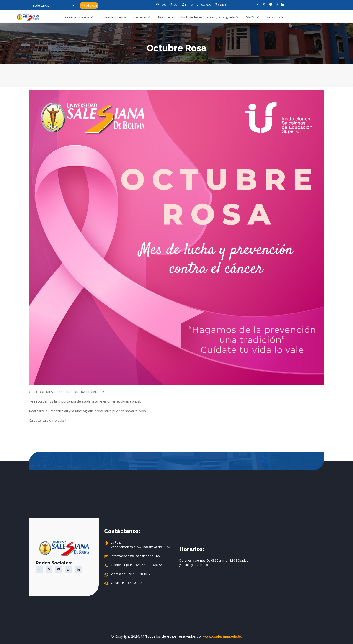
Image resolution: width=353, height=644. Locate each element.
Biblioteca (166, 17)
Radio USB (89, 6)
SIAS (161, 5)
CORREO (222, 5)
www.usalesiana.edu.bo (223, 636)
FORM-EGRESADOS (196, 5)
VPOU (252, 17)
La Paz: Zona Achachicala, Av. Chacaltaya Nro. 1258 (141, 545)
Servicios (275, 17)
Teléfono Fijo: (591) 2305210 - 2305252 (136, 565)
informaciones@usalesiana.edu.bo (135, 556)
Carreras (142, 17)
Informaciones (113, 17)
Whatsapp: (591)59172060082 (131, 574)
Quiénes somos (79, 17)
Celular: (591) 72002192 (126, 583)
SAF (174, 5)
